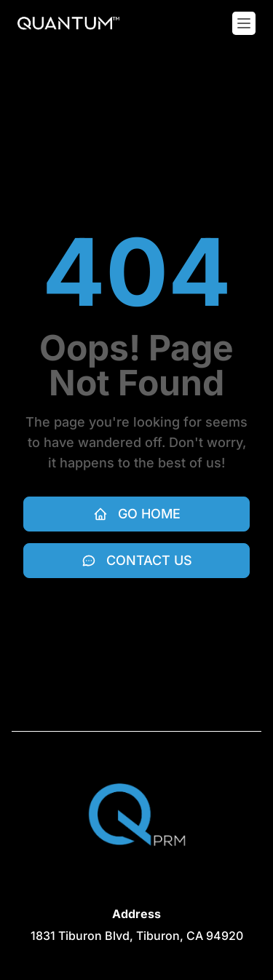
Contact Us (137, 560)
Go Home (137, 514)
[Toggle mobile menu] (244, 23)
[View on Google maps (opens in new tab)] (137, 936)
